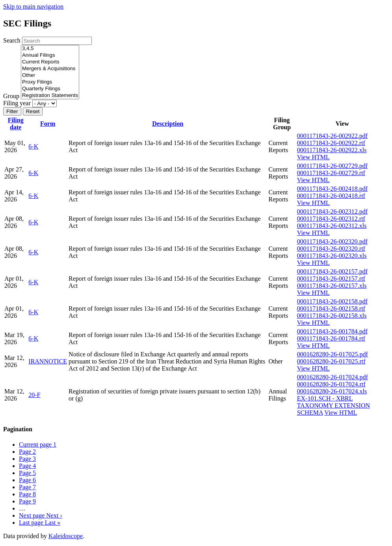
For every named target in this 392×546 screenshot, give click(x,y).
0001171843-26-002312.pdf (332, 212)
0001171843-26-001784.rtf (331, 338)
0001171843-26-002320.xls (332, 256)
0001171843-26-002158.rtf (331, 308)
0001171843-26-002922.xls (332, 150)
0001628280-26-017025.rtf (331, 361)
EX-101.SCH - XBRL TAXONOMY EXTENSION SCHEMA (333, 405)
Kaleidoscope (66, 536)
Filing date (16, 124)
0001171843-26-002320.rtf (331, 249)
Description (168, 124)
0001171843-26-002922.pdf (332, 136)
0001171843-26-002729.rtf (331, 173)
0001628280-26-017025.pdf (333, 354)
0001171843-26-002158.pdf (332, 301)
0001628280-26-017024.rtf (331, 384)
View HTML (313, 157)
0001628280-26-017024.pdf (333, 377)
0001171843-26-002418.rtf (331, 196)
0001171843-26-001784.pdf (332, 331)
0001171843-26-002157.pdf (332, 271)
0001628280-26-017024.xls (332, 391)
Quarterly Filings (50, 89)
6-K (33, 146)
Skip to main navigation (33, 7)
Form (48, 124)
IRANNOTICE (48, 361)
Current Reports (50, 62)
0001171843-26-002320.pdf (332, 241)
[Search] (57, 41)
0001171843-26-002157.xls (332, 286)
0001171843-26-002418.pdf (332, 189)
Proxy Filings (50, 82)
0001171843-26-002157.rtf (331, 279)
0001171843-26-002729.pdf (332, 166)
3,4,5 (50, 49)
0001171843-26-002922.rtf (331, 143)
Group (11, 96)
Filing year (17, 103)
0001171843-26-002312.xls (332, 226)
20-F (34, 395)
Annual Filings (50, 55)
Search (12, 40)
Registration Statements (50, 96)
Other (50, 75)
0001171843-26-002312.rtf (331, 219)
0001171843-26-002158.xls (332, 316)
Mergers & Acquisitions (50, 69)
